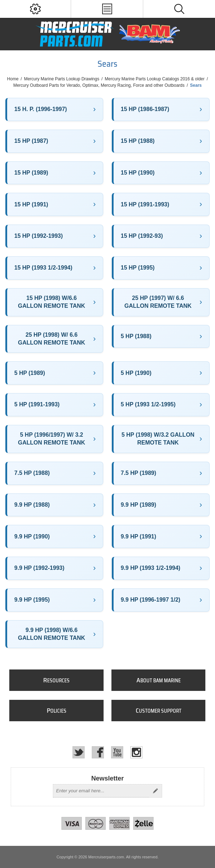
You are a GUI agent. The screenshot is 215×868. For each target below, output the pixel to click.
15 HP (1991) (31, 204)
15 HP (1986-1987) (145, 109)
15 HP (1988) (138, 141)
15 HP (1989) (31, 173)
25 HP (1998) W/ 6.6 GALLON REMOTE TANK (51, 339)
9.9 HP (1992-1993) (39, 568)
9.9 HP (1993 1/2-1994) (151, 568)
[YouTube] (117, 752)
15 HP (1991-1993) (145, 204)
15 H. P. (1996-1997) (41, 109)
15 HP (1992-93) (142, 236)
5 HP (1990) (136, 373)
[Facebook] (98, 752)
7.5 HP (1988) (32, 473)
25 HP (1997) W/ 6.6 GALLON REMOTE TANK (158, 302)
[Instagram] (136, 752)
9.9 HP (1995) (32, 600)
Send (155, 791)
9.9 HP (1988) (32, 505)
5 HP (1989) (30, 373)
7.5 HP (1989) (138, 473)
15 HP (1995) (138, 268)
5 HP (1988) (136, 336)
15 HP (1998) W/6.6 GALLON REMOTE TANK (51, 302)
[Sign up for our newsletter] (101, 791)
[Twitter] (79, 752)
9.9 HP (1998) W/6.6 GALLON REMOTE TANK (51, 634)
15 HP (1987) (31, 141)
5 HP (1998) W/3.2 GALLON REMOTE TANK (158, 439)
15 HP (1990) (138, 173)
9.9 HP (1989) (138, 505)
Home (13, 79)
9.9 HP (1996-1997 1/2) (151, 600)
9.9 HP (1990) (32, 536)
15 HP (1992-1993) (39, 236)
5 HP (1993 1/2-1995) (148, 404)
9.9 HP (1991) (138, 536)
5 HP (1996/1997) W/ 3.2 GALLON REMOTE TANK (51, 439)
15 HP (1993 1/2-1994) (43, 268)
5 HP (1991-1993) (37, 404)
